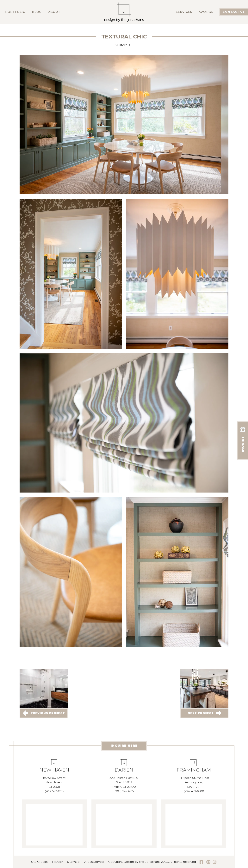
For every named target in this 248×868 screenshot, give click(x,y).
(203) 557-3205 (54, 791)
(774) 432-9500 (194, 791)
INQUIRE (243, 439)
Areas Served (94, 862)
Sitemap (73, 862)
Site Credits (39, 862)
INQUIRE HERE (124, 746)
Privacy (57, 862)
